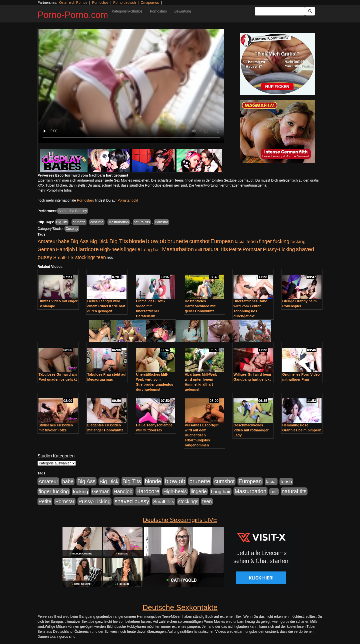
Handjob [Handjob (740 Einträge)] (65, 249)
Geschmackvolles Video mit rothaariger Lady (251, 430)
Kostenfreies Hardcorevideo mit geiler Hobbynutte (200, 306)
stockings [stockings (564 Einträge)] (85, 257)
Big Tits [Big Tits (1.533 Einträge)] (119, 241)
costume (97, 222)
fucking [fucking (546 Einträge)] (298, 241)
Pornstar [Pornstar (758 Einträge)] (252, 249)
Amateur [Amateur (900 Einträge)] (47, 241)
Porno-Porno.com (73, 15)
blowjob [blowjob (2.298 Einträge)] (156, 241)
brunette (79, 222)
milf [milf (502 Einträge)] (198, 249)
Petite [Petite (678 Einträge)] (235, 249)
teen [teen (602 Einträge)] (101, 257)
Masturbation (119, 222)
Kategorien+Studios (127, 11)
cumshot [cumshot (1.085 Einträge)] (199, 241)
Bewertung (183, 11)
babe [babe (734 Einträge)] (64, 241)
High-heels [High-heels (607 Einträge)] (111, 249)
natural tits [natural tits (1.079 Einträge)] (216, 249)
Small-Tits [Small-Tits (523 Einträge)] (64, 257)
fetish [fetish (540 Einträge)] (252, 241)
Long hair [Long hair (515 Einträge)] (151, 249)
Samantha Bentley (72, 211)
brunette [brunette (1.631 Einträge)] (178, 241)
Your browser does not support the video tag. (131, 86)
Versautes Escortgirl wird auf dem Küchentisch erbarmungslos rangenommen (202, 435)
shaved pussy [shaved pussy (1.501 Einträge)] (132, 501)
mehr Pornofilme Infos (55, 190)
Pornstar (161, 222)
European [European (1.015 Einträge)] (222, 241)
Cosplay (72, 229)
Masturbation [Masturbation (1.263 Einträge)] (178, 249)
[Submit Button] (310, 11)
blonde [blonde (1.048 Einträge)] (137, 241)
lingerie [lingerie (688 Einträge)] (132, 249)
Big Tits (62, 222)
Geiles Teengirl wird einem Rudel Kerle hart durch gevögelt (106, 306)
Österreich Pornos (73, 3)
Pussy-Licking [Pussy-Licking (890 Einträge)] (279, 249)
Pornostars (158, 11)
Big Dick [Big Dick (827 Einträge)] (99, 241)
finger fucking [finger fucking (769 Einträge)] (274, 241)
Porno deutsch (124, 3)
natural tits (142, 222)
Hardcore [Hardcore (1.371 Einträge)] (87, 249)
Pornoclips (100, 3)
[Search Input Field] (280, 11)
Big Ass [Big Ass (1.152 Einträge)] (79, 241)
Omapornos (150, 3)
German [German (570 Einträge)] (46, 249)
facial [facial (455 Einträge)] (240, 241)
